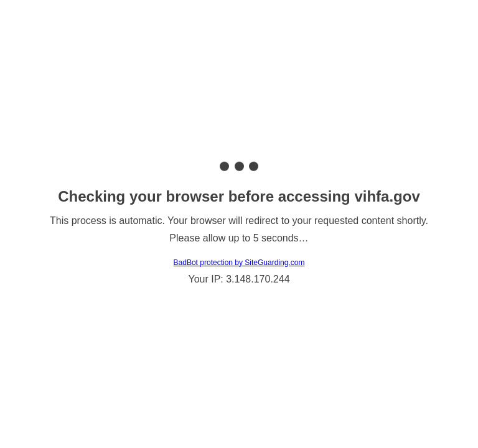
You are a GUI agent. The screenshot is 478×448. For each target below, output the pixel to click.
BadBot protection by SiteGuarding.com (239, 263)
